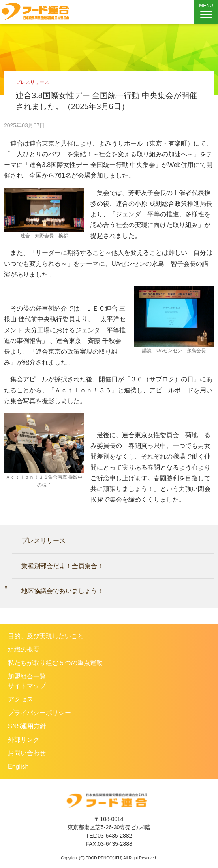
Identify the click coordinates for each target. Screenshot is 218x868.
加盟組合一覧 (27, 676)
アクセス (21, 699)
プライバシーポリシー (39, 713)
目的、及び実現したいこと (46, 636)
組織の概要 (24, 649)
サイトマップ (27, 686)
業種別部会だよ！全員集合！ (62, 566)
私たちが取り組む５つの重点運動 (55, 663)
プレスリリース (43, 541)
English (18, 767)
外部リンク (24, 740)
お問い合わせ (27, 753)
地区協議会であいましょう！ (62, 591)
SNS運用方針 (27, 726)
